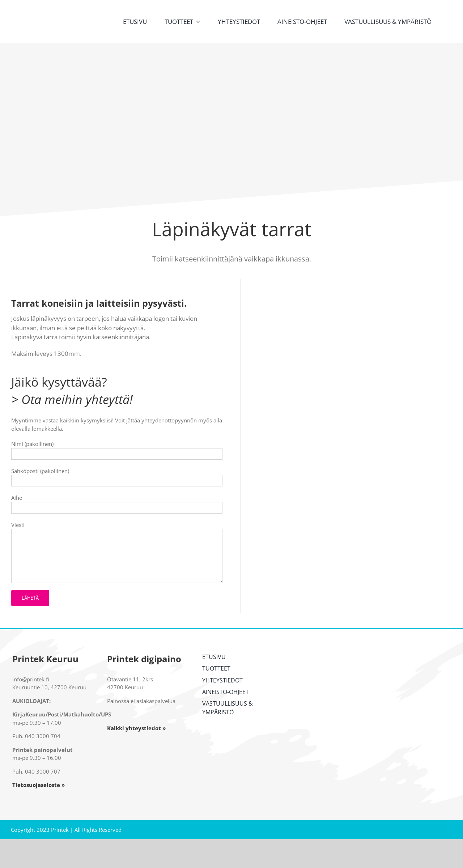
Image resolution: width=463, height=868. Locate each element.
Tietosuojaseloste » (39, 785)
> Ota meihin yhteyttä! (72, 399)
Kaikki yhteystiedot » (136, 728)
